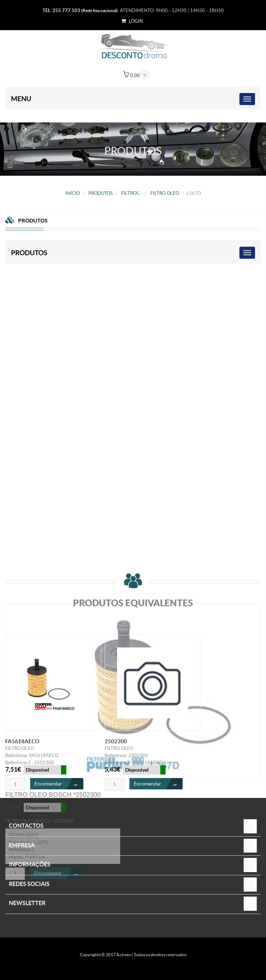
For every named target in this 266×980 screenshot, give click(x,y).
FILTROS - (132, 193)
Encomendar (59, 784)
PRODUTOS (101, 193)
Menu (21, 99)
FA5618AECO (22, 741)
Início (73, 193)
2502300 (116, 741)
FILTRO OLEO (165, 193)
